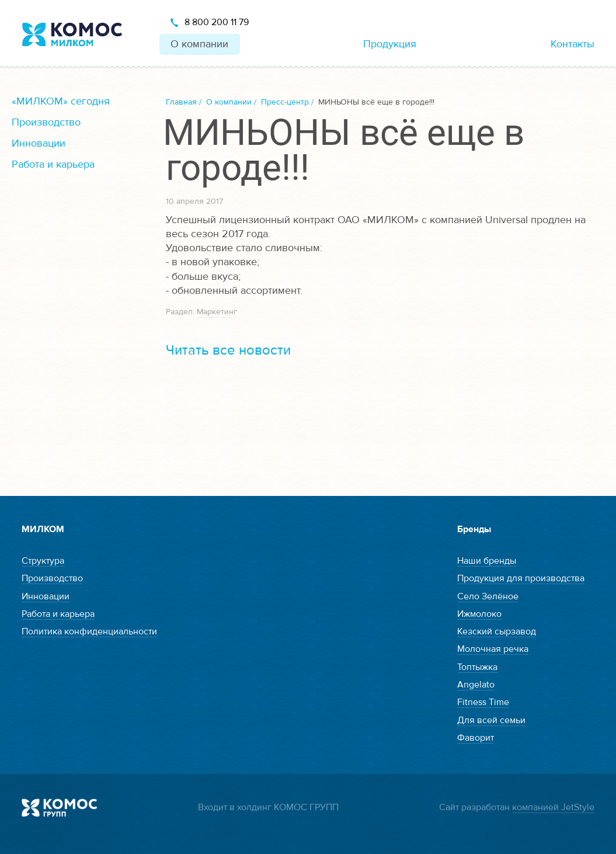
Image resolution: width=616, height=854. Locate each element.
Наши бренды (487, 561)
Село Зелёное (488, 596)
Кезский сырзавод (497, 631)
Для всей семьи (491, 720)
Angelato (476, 685)
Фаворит (476, 738)
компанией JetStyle (553, 807)
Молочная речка (493, 649)
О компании (199, 44)
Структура (43, 561)
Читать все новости (228, 350)
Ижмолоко (479, 614)
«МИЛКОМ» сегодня (61, 101)
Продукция (390, 44)
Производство (46, 122)
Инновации (39, 143)
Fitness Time (483, 702)
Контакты (573, 44)
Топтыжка (477, 667)
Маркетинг (217, 312)
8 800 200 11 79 (217, 22)
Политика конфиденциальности (89, 631)
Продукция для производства (521, 578)
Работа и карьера (53, 164)
